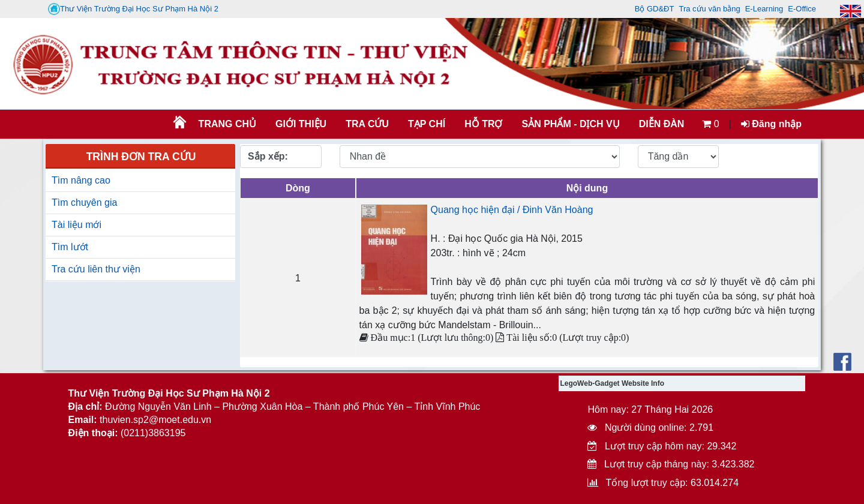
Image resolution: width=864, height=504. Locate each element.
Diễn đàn (662, 124)
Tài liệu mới (76, 225)
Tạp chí (427, 124)
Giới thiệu (301, 124)
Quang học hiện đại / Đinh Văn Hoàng (512, 210)
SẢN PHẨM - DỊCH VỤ (569, 124)
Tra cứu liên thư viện (96, 269)
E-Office (802, 9)
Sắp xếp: (268, 156)
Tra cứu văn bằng (709, 9)
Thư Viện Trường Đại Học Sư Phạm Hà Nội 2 (133, 9)
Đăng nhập (771, 124)
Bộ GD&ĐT (655, 9)
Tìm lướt (70, 247)
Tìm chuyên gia (84, 202)
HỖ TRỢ (483, 124)
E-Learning (764, 9)
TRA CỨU (367, 124)
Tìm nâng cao (81, 180)
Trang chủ (227, 124)
